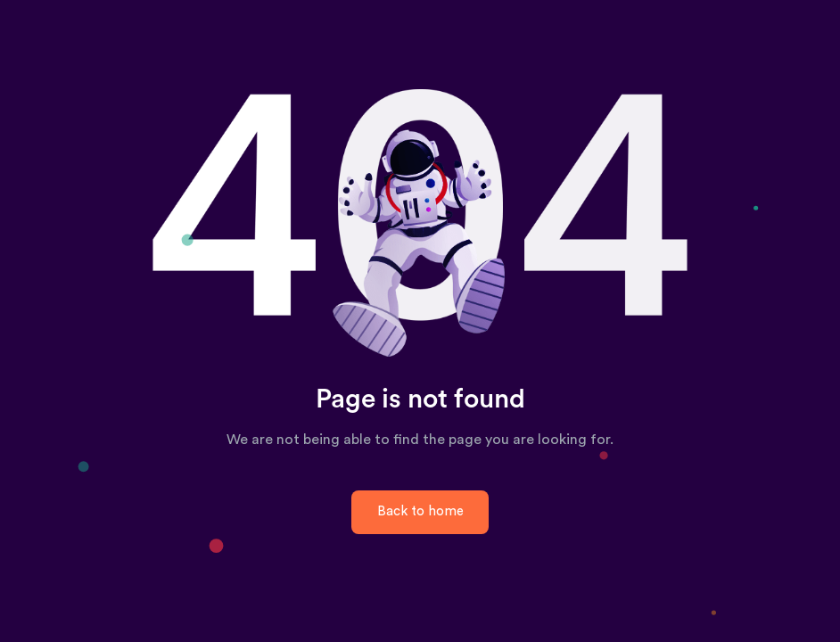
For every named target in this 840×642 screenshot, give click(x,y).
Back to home (420, 511)
